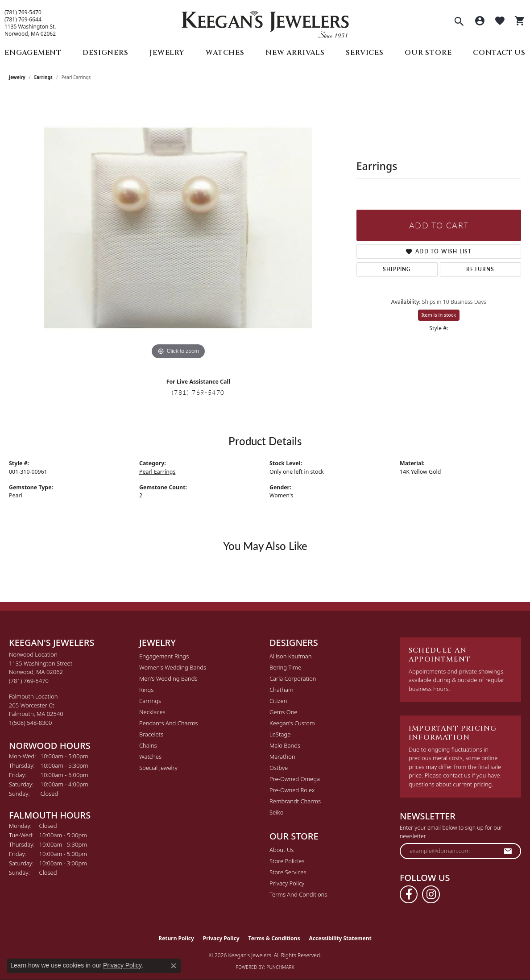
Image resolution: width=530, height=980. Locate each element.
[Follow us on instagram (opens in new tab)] (431, 894)
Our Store (428, 53)
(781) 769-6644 (23, 20)
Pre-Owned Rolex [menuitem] (292, 790)
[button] (459, 22)
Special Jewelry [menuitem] (158, 768)
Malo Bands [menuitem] (285, 745)
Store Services (288, 872)
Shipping (397, 269)
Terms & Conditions (274, 938)
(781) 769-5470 (23, 12)
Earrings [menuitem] (150, 701)
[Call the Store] (29, 681)
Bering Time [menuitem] (285, 667)
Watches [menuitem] (150, 757)
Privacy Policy (287, 883)
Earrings (43, 77)
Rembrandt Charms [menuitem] (295, 801)
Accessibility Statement (340, 938)
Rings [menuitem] (146, 690)
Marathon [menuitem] (282, 757)
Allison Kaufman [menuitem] (291, 656)
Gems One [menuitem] (284, 712)
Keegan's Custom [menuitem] (292, 723)
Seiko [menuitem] (276, 812)
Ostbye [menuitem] (279, 768)
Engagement (33, 53)
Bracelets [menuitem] (151, 734)
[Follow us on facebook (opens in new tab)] (409, 894)
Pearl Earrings (157, 472)
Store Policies (287, 861)
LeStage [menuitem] (280, 734)
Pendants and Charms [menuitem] (168, 723)
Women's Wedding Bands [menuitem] (173, 667)
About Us (282, 850)
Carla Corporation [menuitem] (293, 678)
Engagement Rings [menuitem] (164, 656)
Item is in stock (439, 315)
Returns (480, 269)
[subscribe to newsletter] (508, 851)
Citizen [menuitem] (278, 701)
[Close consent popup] (174, 966)
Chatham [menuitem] (282, 690)
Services (364, 53)
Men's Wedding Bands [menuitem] (168, 678)
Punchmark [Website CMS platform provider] (280, 967)
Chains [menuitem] (148, 745)
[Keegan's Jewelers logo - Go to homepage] (265, 22)
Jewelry (167, 53)
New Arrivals (295, 53)
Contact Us (499, 53)
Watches (225, 53)
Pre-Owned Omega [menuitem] (295, 779)
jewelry (17, 77)
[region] (178, 228)
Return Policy (176, 938)
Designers (105, 53)
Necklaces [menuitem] (152, 712)
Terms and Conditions (298, 894)
